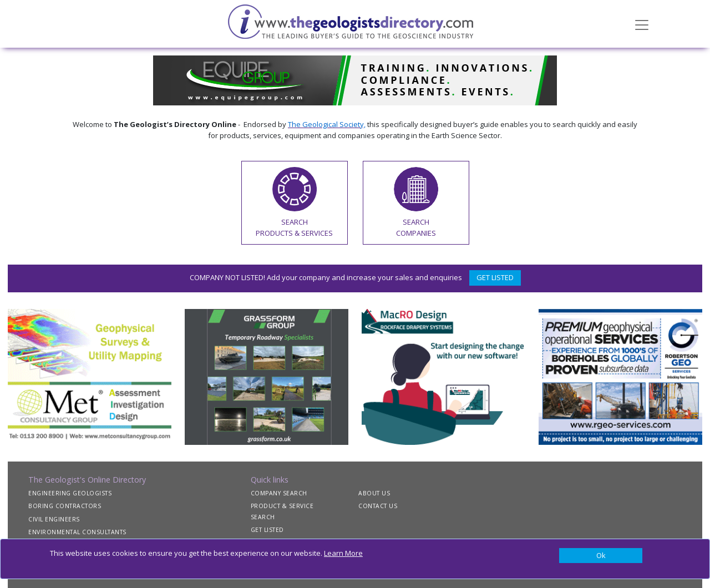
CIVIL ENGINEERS (54, 519)
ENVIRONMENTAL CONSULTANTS (77, 532)
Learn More (343, 553)
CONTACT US (378, 506)
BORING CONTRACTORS (65, 506)
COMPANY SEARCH (279, 493)
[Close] (601, 556)
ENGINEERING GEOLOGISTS (70, 493)
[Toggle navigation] (642, 24)
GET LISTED (495, 277)
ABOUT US (374, 493)
